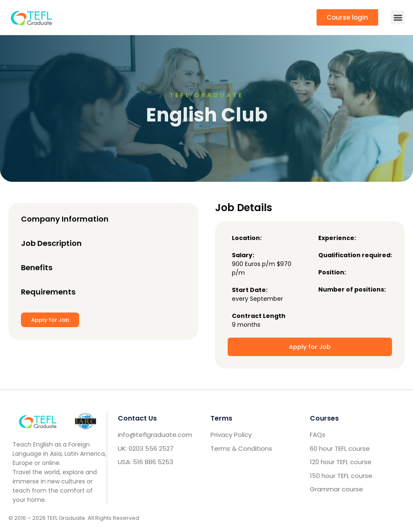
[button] (398, 17)
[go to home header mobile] (31, 17)
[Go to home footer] (38, 421)
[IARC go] (86, 421)
